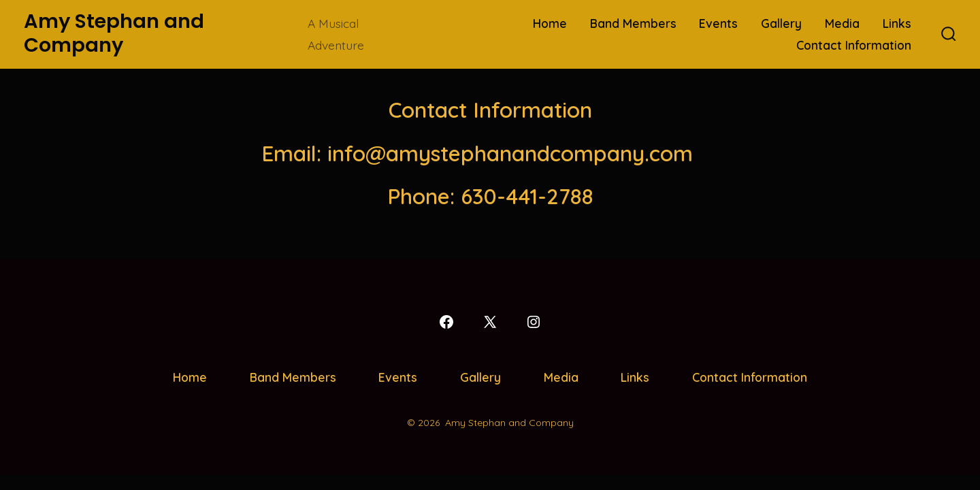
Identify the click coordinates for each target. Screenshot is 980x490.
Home (550, 23)
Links (897, 23)
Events (718, 23)
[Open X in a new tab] (490, 322)
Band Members (633, 23)
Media (842, 23)
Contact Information (854, 45)
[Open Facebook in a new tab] (446, 322)
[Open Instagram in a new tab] (534, 322)
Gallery (781, 23)
